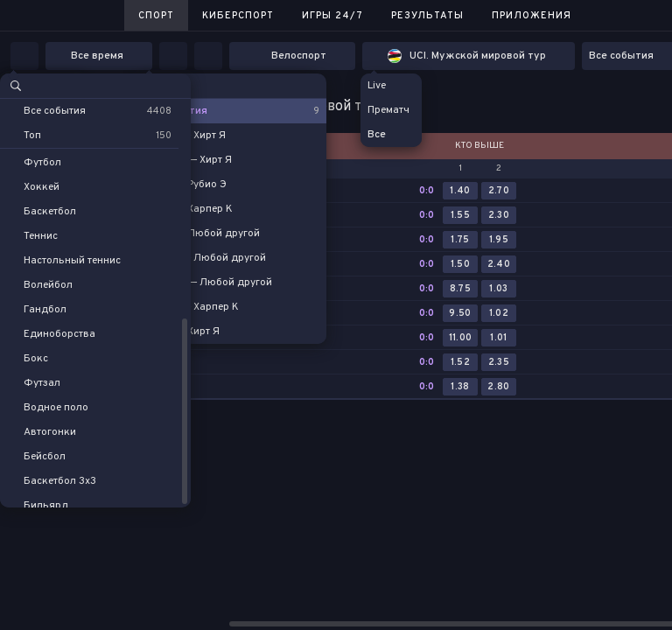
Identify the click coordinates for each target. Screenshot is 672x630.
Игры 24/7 (332, 16)
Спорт (156, 16)
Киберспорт (238, 16)
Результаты (427, 16)
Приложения (532, 16)
